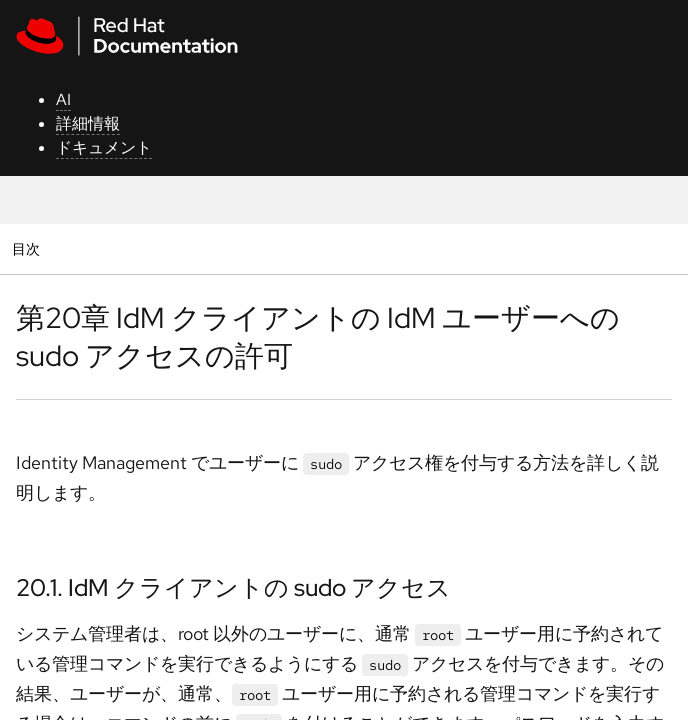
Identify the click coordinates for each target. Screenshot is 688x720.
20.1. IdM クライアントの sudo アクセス (233, 587)
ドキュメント (104, 147)
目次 (28, 248)
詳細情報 (88, 123)
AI (63, 99)
